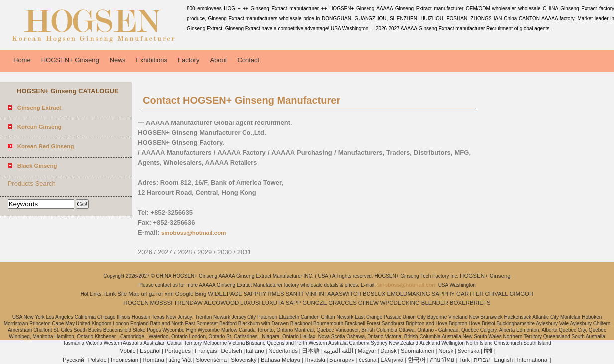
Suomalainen (418, 351)
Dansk (389, 351)
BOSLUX (374, 294)
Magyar (367, 351)
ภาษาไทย (442, 360)
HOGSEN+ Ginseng (70, 60)
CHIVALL (497, 294)
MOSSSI (162, 303)
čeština (368, 360)
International (533, 360)
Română (153, 360)
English (504, 360)
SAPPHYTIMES (264, 294)
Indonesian (124, 360)
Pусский (73, 360)
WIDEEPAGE (225, 294)
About (218, 60)
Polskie (97, 360)
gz (152, 294)
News (118, 60)
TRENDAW (188, 303)
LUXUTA (273, 303)
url (145, 294)
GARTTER (470, 294)
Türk (464, 360)
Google (184, 294)
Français (206, 351)
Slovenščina (211, 360)
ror (160, 294)
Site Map (128, 294)
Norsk (446, 351)
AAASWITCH (344, 294)
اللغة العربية (338, 351)
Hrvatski (315, 360)
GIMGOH (521, 294)
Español (150, 351)
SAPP (294, 303)
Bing (200, 294)
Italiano (255, 351)
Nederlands (283, 351)
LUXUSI (250, 303)
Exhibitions (152, 60)
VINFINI (315, 294)
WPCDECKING (400, 303)
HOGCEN (136, 303)
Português (178, 351)
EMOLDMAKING (409, 294)
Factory (188, 60)
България (342, 360)
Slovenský (244, 360)
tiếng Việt (180, 360)
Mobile (127, 351)
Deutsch (232, 351)
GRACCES (342, 303)
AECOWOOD (222, 303)
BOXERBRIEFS (470, 303)
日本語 (311, 351)
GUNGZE (314, 303)
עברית (482, 360)
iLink (110, 294)
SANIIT (295, 294)
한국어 (417, 360)
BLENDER (435, 303)
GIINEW (368, 303)
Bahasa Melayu (281, 360)
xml (169, 294)
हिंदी (488, 351)
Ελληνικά (392, 360)
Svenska (468, 351)
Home (22, 60)
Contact (248, 60)
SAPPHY (443, 294)
